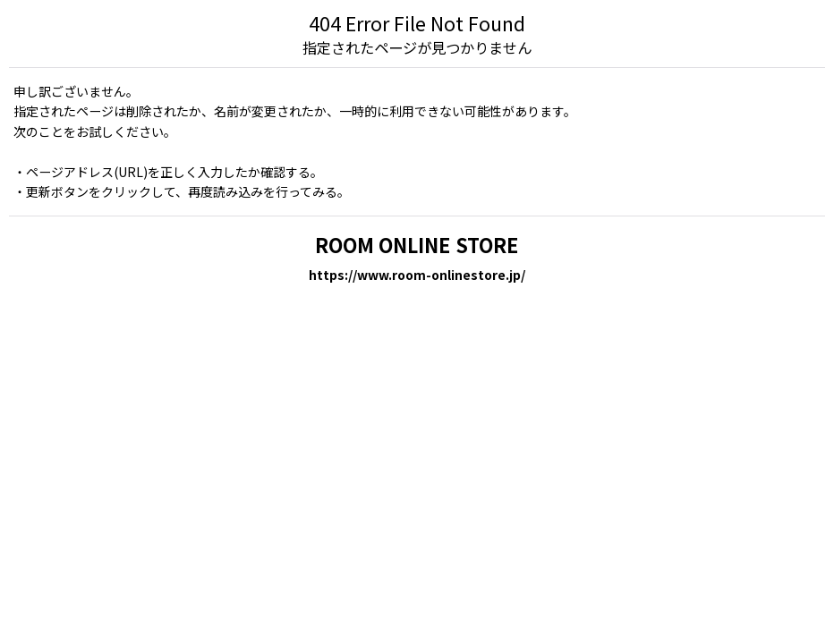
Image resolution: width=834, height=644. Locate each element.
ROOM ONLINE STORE (417, 245)
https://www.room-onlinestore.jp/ (417, 275)
